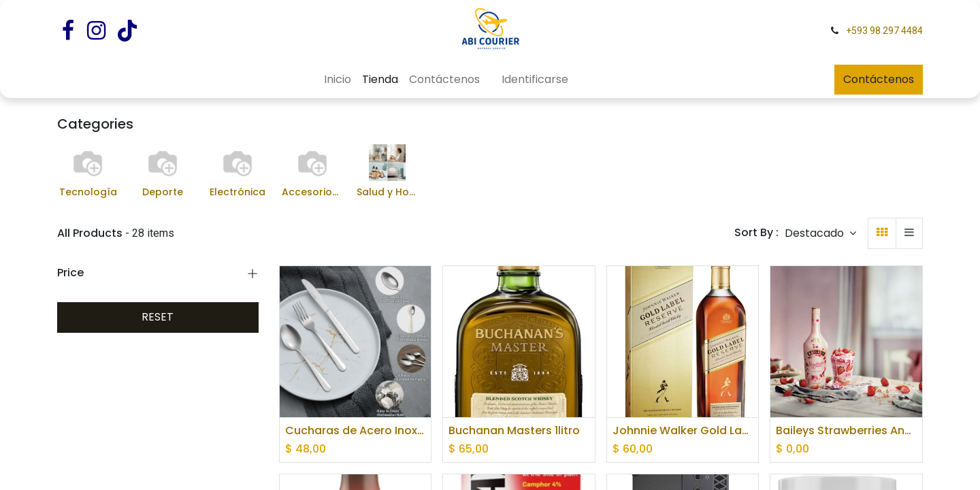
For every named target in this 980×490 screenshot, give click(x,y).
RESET (158, 317)
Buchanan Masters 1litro (514, 431)
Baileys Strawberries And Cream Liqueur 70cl (846, 431)
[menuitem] (338, 80)
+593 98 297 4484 (884, 31)
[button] (820, 233)
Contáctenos (879, 79)
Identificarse (535, 79)
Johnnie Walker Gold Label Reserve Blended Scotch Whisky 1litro (683, 431)
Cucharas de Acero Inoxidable (356, 431)
